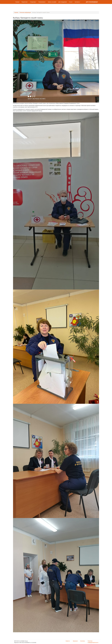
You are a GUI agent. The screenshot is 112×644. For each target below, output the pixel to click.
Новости (68, 641)
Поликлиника (42, 2)
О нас (71, 2)
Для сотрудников (63, 2)
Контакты (77, 2)
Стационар (33, 2)
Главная (17, 2)
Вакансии (75, 641)
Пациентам (25, 2)
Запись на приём (52, 2)
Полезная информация (25, 12)
